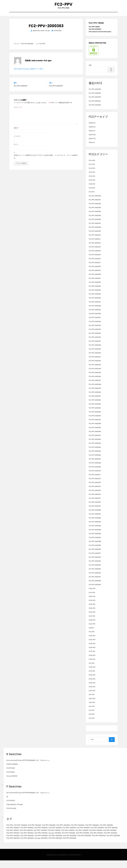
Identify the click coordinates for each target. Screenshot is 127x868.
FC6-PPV (92, 709)
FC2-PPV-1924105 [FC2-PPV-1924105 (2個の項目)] (88, 840)
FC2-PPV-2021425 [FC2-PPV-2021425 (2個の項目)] (29, 846)
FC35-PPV (92, 646)
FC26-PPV (92, 615)
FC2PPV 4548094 (12, 767)
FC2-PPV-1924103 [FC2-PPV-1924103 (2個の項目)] (58, 840)
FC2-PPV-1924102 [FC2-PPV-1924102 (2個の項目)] (43, 840)
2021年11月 (92, 141)
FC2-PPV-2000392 (95, 96)
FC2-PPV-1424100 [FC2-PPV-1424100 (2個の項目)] (113, 828)
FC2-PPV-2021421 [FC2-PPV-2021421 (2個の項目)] (75, 843)
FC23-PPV (92, 603)
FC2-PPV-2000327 (95, 304)
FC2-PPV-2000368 (95, 465)
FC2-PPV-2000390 (95, 552)
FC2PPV (91, 630)
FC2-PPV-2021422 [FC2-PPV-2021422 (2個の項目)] (90, 843)
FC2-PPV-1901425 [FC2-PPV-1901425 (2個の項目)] (103, 837)
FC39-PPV (92, 662)
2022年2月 (92, 129)
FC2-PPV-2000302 (95, 206)
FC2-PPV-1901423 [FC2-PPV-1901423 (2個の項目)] (73, 837)
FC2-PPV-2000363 (27, 46)
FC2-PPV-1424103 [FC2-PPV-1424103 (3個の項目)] (43, 831)
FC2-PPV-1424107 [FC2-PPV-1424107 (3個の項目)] (88, 831)
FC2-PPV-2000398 (95, 583)
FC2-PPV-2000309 (95, 234)
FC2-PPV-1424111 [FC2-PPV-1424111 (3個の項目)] (28, 834)
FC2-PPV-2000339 (95, 352)
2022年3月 (92, 125)
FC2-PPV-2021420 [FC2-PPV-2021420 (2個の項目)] (60, 843)
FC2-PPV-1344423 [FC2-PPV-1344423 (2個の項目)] (67, 828)
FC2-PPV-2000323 (95, 289)
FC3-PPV (92, 634)
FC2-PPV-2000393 (95, 564)
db (7, 799)
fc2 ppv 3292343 (12, 779)
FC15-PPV (92, 183)
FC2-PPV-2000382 (95, 520)
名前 (16, 130)
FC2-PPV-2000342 (95, 363)
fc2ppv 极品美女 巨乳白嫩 (14, 807)
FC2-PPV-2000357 (95, 422)
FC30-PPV (92, 638)
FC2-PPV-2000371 (95, 477)
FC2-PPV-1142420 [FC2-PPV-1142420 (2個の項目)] (21, 828)
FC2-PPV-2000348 (95, 387)
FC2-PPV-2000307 (95, 226)
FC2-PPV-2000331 (95, 320)
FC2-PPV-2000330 (95, 92)
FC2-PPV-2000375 (95, 493)
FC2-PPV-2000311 (95, 241)
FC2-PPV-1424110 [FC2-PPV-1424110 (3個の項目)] (13, 834)
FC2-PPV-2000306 (95, 222)
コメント (18, 110)
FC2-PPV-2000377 (95, 501)
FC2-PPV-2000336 (95, 340)
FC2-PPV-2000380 (95, 512)
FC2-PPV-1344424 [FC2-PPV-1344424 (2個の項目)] (83, 828)
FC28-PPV (92, 622)
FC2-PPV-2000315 (95, 257)
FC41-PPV (92, 674)
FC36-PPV (92, 650)
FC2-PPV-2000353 (95, 406)
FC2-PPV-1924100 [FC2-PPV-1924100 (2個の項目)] (13, 840)
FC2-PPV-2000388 (95, 544)
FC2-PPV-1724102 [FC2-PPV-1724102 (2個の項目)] (87, 834)
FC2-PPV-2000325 (95, 296)
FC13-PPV (92, 175)
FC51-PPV (92, 705)
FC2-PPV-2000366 (95, 458)
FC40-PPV (92, 670)
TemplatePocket (63, 862)
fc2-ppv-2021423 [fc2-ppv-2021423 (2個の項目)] (105, 843)
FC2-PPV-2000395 (95, 100)
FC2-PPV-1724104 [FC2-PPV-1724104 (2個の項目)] (13, 837)
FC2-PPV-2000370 (95, 473)
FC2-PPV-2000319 (95, 273)
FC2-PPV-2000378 (95, 505)
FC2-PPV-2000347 (95, 383)
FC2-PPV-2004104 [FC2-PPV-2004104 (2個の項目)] (45, 843)
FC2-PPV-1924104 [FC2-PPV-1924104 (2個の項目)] (73, 840)
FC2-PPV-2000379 (95, 509)
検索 (90, 68)
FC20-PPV (92, 591)
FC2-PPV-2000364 (95, 450)
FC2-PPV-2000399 (95, 587)
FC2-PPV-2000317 (95, 265)
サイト (16, 147)
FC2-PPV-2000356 (95, 418)
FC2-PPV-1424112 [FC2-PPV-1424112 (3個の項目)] (43, 834)
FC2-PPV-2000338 (95, 348)
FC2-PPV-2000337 (95, 344)
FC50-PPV (92, 701)
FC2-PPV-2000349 (95, 391)
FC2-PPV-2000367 (95, 461)
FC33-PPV (92, 642)
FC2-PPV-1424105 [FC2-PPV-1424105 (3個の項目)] (74, 831)
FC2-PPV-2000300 (95, 198)
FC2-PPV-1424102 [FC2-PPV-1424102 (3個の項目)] (28, 831)
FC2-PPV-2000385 (95, 532)
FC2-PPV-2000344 (95, 371)
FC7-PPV (92, 713)
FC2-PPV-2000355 (95, 414)
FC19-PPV (92, 190)
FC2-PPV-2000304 (95, 214)
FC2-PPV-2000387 (95, 540)
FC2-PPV (63, 5)
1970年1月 (92, 145)
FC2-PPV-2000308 (95, 230)
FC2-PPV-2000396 (95, 575)
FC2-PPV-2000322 (95, 285)
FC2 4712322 (11, 775)
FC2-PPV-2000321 (95, 281)
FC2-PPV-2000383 (95, 524)
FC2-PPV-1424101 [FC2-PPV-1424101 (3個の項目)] (13, 831)
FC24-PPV (92, 607)
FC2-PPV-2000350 (95, 395)
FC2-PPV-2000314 (95, 253)
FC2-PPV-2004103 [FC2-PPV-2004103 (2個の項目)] (29, 843)
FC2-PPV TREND (94, 29)
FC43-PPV (92, 681)
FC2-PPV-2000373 (95, 485)
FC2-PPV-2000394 (95, 568)
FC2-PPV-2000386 (95, 536)
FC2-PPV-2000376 (95, 497)
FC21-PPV (92, 595)
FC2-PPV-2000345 (95, 375)
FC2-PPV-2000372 (95, 481)
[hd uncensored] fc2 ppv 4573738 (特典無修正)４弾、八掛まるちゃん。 (29, 763)
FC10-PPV (92, 163)
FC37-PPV (92, 654)
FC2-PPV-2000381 (95, 516)
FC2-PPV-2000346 (95, 379)
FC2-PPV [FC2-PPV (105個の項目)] (10, 828)
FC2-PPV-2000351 (95, 399)
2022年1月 (92, 133)
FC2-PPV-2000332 (95, 324)
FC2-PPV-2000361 (95, 103)
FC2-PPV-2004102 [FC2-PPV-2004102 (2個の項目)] (14, 843)
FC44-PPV (92, 685)
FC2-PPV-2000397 (95, 579)
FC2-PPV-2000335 (95, 336)
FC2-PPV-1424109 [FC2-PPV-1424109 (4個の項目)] (103, 831)
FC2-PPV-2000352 (95, 403)
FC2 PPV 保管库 (11, 811)
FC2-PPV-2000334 (95, 332)
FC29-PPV (92, 626)
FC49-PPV (92, 693)
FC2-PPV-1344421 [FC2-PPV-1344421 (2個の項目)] (36, 828)
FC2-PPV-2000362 (95, 442)
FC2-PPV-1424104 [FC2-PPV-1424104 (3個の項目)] (58, 831)
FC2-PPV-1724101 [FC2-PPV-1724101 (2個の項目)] (72, 834)
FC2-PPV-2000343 (95, 367)
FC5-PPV (92, 697)
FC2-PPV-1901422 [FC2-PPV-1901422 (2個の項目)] (58, 837)
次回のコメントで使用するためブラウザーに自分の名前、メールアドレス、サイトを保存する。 (46, 159)
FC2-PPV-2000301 (95, 202)
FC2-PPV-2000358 (95, 426)
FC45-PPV (92, 689)
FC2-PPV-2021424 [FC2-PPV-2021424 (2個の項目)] (14, 846)
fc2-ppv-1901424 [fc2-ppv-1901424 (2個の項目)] (88, 837)
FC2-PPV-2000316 (95, 261)
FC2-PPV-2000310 (95, 238)
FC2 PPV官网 (11, 771)
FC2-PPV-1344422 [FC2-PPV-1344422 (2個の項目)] (52, 828)
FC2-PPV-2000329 (95, 107)
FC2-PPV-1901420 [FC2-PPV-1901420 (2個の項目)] (28, 837)
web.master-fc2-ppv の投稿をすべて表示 (28, 71)
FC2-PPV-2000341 (95, 359)
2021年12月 (92, 137)
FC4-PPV (92, 666)
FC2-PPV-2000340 (95, 355)
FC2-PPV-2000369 (95, 469)
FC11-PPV (92, 167)
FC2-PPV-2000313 (95, 249)
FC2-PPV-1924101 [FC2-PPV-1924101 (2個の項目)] (28, 840)
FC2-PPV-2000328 (95, 308)
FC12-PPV (92, 171)
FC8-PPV (92, 717)
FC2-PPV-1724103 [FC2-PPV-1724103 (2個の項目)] (102, 834)
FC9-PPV (92, 721)
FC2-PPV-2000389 (95, 548)
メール (17, 139)
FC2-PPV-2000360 (95, 434)
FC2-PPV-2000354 (95, 410)
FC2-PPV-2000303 (95, 210)
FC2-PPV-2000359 (95, 430)
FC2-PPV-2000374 (95, 489)
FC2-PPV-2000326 (95, 300)
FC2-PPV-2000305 (95, 218)
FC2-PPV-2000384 (95, 528)
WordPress (78, 862)
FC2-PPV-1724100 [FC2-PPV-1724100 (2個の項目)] (57, 834)
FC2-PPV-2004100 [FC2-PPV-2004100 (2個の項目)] (104, 840)
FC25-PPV (92, 611)
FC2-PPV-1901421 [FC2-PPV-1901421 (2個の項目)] (43, 837)
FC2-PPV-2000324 (95, 293)
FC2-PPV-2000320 (95, 277)
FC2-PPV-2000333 (95, 328)
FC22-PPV (92, 599)
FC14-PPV (92, 179)
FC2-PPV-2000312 (95, 245)
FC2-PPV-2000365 (95, 454)
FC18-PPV (92, 187)
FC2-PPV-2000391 (95, 556)
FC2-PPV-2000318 (95, 269)
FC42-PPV (92, 677)
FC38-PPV (92, 658)
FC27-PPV (92, 619)
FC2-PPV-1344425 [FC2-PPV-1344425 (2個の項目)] (98, 828)
